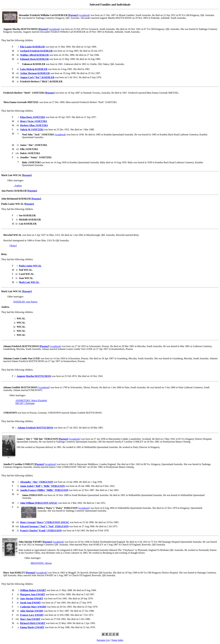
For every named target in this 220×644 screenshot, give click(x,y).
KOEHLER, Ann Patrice (25, 302)
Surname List (103, 640)
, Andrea (18, 186)
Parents (73, 15)
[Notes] (13, 246)
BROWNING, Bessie (41, 563)
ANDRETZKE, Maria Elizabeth (31, 400)
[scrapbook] (84, 15)
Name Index (117, 640)
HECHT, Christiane (25, 403)
